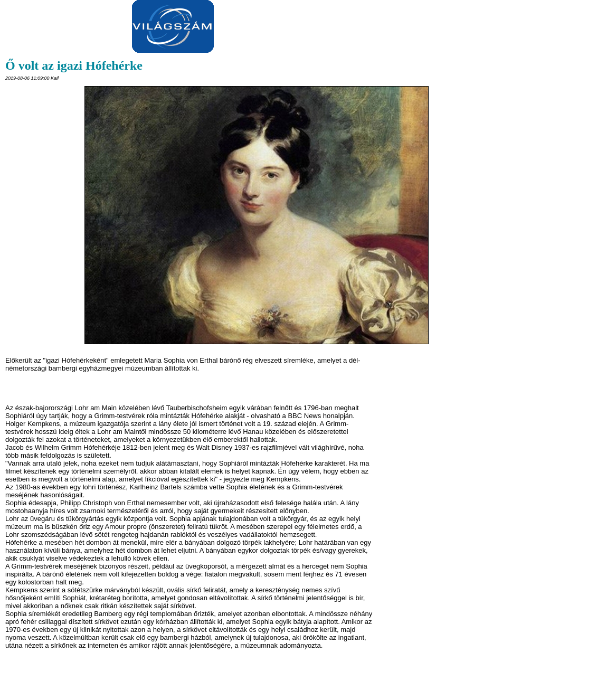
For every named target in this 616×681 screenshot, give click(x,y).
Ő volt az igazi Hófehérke (74, 65)
